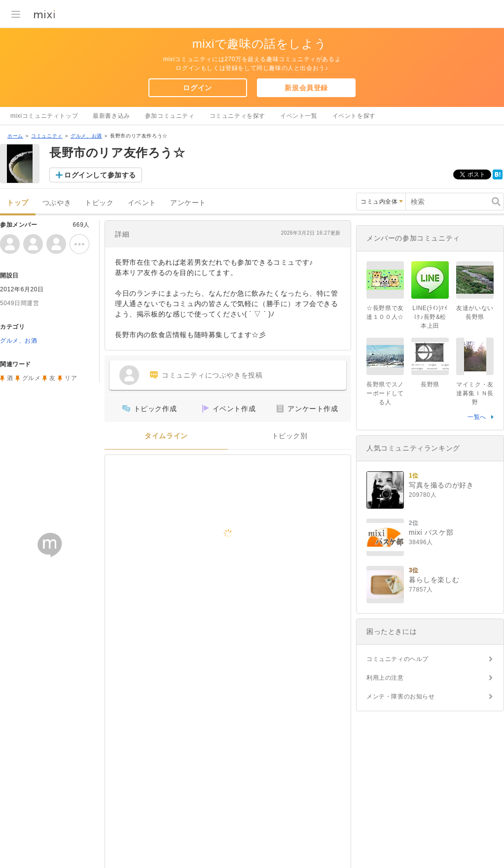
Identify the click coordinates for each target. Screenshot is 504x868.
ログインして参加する (100, 175)
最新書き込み (111, 116)
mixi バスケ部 (431, 532)
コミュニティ (47, 136)
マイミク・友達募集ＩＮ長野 (475, 393)
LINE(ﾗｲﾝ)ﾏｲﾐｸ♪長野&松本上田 (430, 317)
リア (71, 378)
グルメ (32, 378)
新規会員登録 (306, 88)
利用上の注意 (385, 678)
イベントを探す (354, 116)
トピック (99, 203)
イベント (142, 203)
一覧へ (477, 417)
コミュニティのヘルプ (397, 659)
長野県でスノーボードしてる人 (385, 393)
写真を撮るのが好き (441, 485)
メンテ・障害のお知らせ (401, 696)
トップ (18, 203)
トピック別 (290, 436)
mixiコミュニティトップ (44, 116)
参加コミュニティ (170, 116)
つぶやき (57, 203)
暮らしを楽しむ (434, 580)
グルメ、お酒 (86, 136)
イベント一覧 (299, 116)
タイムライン (166, 436)
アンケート (188, 203)
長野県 (430, 384)
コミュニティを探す (237, 116)
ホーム (15, 136)
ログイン (197, 88)
